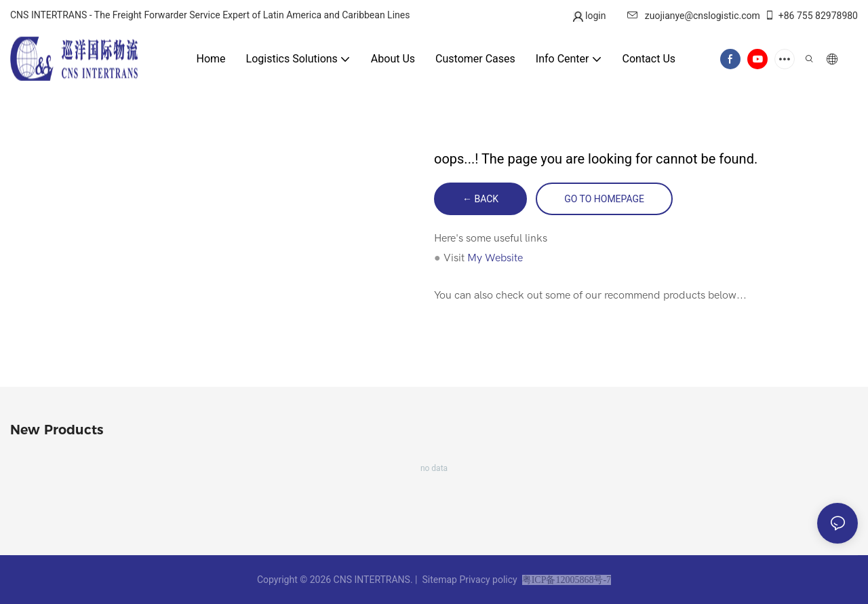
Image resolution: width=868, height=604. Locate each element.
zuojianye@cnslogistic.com (694, 16)
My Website (495, 258)
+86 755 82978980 (811, 16)
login (595, 16)
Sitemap (439, 580)
